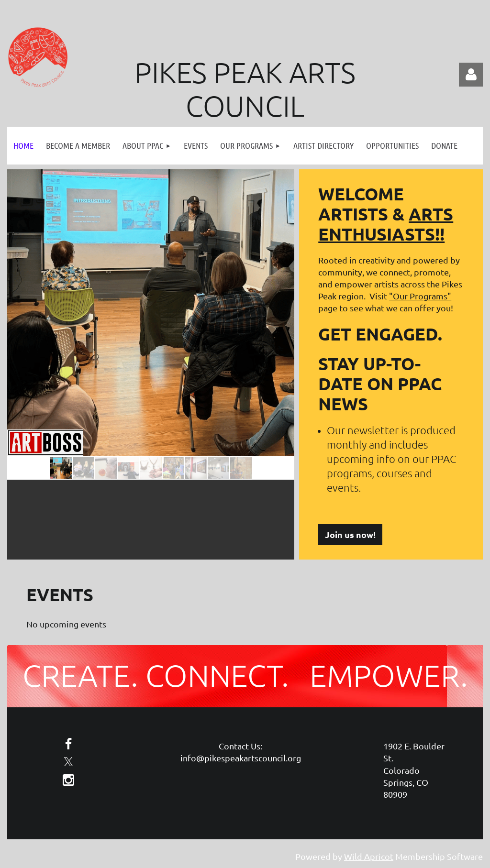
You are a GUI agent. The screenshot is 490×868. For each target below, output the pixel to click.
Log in (471, 75)
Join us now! (350, 534)
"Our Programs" (420, 296)
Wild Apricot (369, 856)
